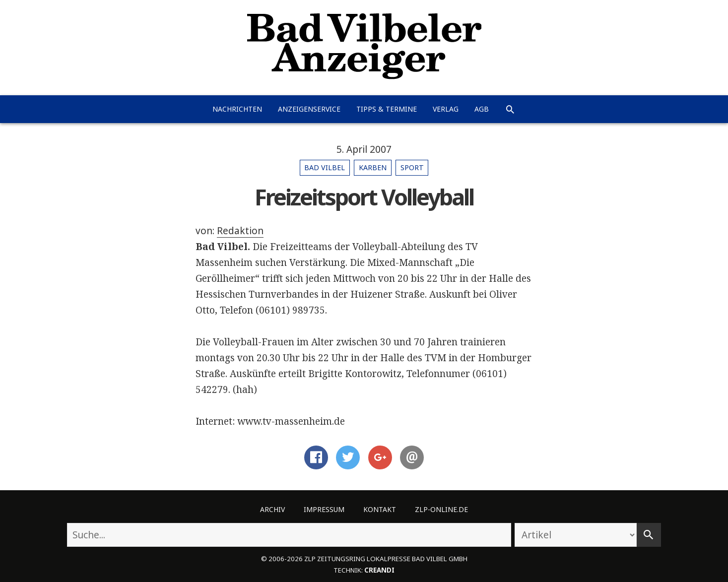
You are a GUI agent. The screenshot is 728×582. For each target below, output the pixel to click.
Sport (412, 167)
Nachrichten (237, 109)
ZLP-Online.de (441, 509)
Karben (373, 167)
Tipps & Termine (387, 109)
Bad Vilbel (325, 167)
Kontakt (380, 509)
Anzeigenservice (309, 109)
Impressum (324, 509)
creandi (379, 570)
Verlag (446, 109)
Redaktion (240, 231)
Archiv (272, 509)
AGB (482, 109)
